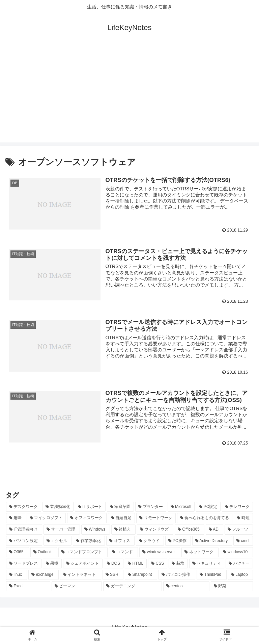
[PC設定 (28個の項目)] (208, 507)
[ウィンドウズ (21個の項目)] (155, 529)
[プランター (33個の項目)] (151, 507)
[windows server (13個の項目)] (160, 552)
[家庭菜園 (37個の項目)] (120, 507)
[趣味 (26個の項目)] (16, 518)
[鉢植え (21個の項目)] (123, 529)
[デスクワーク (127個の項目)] (24, 507)
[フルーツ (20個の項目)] (239, 529)
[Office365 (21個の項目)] (189, 529)
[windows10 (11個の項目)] (236, 552)
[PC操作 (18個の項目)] (178, 541)
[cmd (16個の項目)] (243, 541)
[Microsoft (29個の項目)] (181, 507)
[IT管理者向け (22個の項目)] (24, 529)
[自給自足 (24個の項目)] (122, 518)
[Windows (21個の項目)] (96, 529)
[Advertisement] (129, 95)
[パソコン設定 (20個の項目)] (24, 541)
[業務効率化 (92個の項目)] (58, 507)
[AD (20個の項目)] (214, 529)
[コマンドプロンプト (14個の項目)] (83, 552)
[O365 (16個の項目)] (18, 552)
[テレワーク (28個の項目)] (237, 507)
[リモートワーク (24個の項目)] (156, 518)
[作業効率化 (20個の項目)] (89, 541)
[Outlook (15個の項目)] (44, 552)
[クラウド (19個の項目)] (150, 541)
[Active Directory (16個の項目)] (212, 541)
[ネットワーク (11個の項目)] (200, 552)
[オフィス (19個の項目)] (120, 541)
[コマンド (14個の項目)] (123, 552)
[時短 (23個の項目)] (243, 518)
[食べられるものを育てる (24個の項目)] (205, 518)
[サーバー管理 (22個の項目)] (62, 529)
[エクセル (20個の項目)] (57, 541)
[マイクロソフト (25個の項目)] (46, 518)
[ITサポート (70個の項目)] (90, 507)
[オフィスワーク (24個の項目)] (87, 518)
